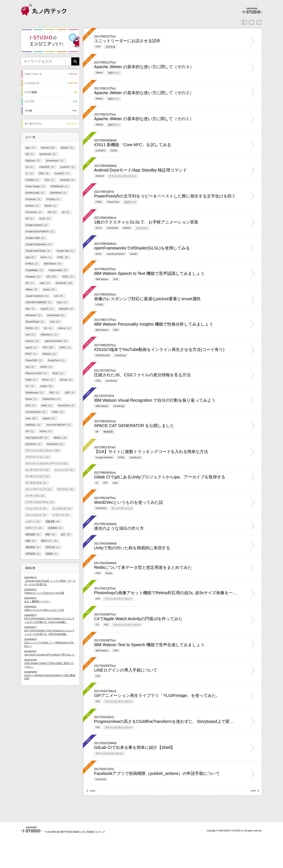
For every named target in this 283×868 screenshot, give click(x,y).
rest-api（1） (67, 380)
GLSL (99, 228)
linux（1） (63, 302)
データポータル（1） (37, 483)
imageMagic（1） (35, 270)
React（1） (59, 373)
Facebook (101, 779)
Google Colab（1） (36, 238)
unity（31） (32, 418)
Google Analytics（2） (37, 225)
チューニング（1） (65, 470)
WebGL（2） (61, 438)
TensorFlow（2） (67, 405)
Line (98, 676)
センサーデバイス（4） (38, 470)
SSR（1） (70, 393)
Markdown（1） (34, 315)
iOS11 (114, 151)
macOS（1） (47, 309)
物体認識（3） (33, 534)
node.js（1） (65, 328)
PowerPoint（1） (57, 360)
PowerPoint (113, 202)
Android (100, 176)
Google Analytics (104, 457)
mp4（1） (55, 322)
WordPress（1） (56, 444)
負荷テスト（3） (50, 541)
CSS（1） (50, 180)
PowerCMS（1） (34, 360)
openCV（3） (33, 341)
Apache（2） (68, 148)
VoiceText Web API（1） (59, 425)
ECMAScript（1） (60, 186)
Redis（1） (32, 380)
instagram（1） (34, 277)
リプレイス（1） (61, 515)
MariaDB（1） (67, 309)
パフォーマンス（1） (37, 509)
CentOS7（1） (68, 167)
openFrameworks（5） (57, 341)
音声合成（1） (53, 547)
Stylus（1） (32, 399)
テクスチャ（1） (66, 489)
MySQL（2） (32, 328)
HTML (99, 202)
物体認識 (108, 432)
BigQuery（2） (33, 161)
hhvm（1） (47, 257)
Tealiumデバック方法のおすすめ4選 (44, 593)
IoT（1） (30, 283)
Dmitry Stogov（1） (36, 186)
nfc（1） (48, 328)
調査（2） (31, 541)
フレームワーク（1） (37, 515)
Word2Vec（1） (34, 444)
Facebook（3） (34, 199)
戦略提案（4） (53, 521)
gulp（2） (31, 257)
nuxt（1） (31, 335)
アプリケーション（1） (38, 457)
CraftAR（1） (33, 180)
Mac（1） (31, 309)
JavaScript (112, 228)
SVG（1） (31, 405)
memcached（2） (56, 315)
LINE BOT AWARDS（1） (39, 302)
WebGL (127, 228)
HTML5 (99, 305)
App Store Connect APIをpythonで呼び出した (50, 655)
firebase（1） (33, 206)
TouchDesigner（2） (36, 412)
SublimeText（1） (52, 399)
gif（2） (66, 212)
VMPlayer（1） (34, 425)
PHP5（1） (66, 347)
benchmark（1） (48, 154)
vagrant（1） (49, 418)
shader (134, 254)
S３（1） (31, 386)
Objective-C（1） (50, 335)
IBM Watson (102, 279)
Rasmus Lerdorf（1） (37, 373)
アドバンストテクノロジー (123, 176)
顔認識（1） (52, 554)
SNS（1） (55, 393)
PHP (98, 47)
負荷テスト (114, 73)
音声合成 (110, 47)
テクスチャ (142, 228)
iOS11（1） (69, 277)
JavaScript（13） (65, 283)
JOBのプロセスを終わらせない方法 (44, 610)
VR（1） (30, 431)
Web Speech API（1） (37, 438)
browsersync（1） (55, 161)
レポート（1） (33, 521)
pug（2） (31, 367)
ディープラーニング (122, 508)
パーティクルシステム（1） (40, 502)
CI (97, 483)
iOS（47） (52, 277)
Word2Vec (101, 508)
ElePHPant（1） (59, 193)
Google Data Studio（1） (39, 251)
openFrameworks (116, 254)
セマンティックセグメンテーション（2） (47, 463)
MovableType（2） (36, 322)
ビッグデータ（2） (62, 509)
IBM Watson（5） (53, 264)
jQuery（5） (50, 289)
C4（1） (30, 167)
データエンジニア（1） (38, 476)
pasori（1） (32, 347)
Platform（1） (50, 354)
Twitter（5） (58, 412)
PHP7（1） (32, 354)
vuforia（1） (46, 431)
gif (97, 431)
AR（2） (30, 154)
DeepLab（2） (68, 180)
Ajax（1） (31, 148)
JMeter (99, 73)
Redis (109, 573)
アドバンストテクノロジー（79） (43, 451)
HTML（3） (63, 257)
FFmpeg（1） (54, 199)
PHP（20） (49, 347)
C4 (97, 625)
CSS (98, 381)
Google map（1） (66, 251)
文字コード (130, 202)
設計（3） (66, 534)
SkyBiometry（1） (35, 393)
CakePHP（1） (47, 167)
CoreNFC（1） (62, 173)
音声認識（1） (33, 554)
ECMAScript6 (103, 355)
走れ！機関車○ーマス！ (37, 601)
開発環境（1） (33, 547)
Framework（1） (34, 212)
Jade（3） (45, 283)
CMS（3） (44, 173)
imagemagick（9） (58, 270)
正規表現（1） (55, 528)
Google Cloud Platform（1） (40, 231)
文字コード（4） (34, 528)
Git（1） (30, 219)
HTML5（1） (32, 264)
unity (115, 483)
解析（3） (51, 534)
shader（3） (47, 386)
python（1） (47, 367)
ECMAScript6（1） (36, 193)
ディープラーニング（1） (39, 489)
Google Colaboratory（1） (39, 244)
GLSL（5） (45, 219)
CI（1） (30, 173)
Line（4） (59, 296)
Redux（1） (49, 380)
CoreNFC (101, 151)
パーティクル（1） (36, 496)
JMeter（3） (32, 289)
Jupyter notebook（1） (37, 296)
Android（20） (48, 148)
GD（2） (53, 212)
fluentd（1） (51, 206)
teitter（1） (47, 405)
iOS (105, 483)
